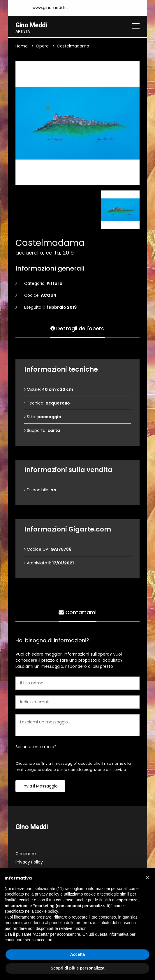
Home (22, 46)
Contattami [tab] (77, 612)
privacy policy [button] (47, 894)
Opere (42, 46)
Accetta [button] (78, 954)
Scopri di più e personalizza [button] (77, 968)
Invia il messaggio (40, 786)
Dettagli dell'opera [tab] (77, 328)
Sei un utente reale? (36, 747)
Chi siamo (26, 854)
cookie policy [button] (47, 911)
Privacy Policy (29, 862)
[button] (147, 877)
